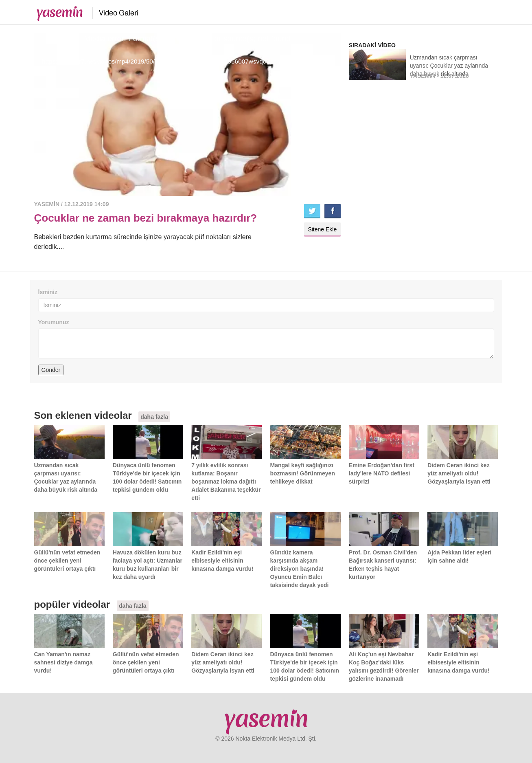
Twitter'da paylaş (312, 211)
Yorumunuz (54, 322)
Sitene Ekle (322, 229)
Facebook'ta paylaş (333, 211)
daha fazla (154, 417)
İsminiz (48, 292)
